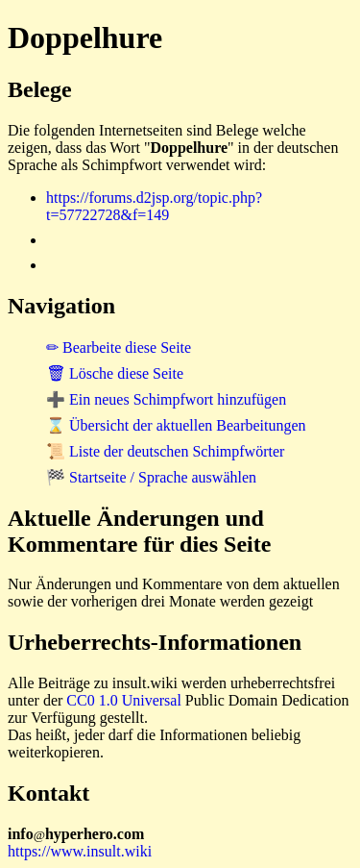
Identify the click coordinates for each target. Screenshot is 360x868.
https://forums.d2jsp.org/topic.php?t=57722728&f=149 (154, 206)
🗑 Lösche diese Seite (115, 373)
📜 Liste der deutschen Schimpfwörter (165, 451)
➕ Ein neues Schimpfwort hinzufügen (166, 399)
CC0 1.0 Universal (124, 700)
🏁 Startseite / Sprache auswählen (151, 477)
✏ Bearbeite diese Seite (119, 347)
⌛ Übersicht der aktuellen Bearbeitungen (176, 425)
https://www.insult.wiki (80, 851)
